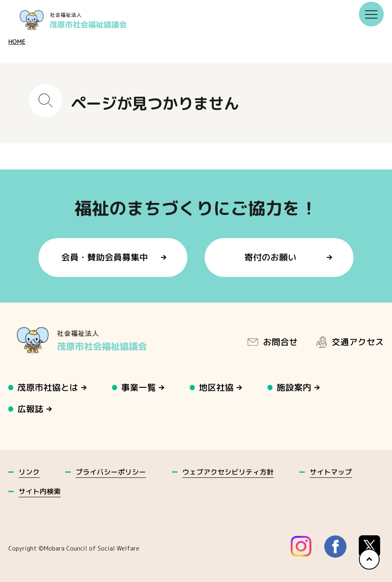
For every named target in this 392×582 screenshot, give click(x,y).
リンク (29, 472)
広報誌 (30, 409)
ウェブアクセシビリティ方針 (228, 472)
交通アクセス (349, 342)
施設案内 (294, 388)
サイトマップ (331, 472)
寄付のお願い (271, 257)
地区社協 (217, 388)
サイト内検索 (40, 491)
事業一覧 (139, 388)
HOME (17, 42)
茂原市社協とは (48, 388)
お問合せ (272, 342)
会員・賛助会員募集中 (105, 257)
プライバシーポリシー (111, 472)
